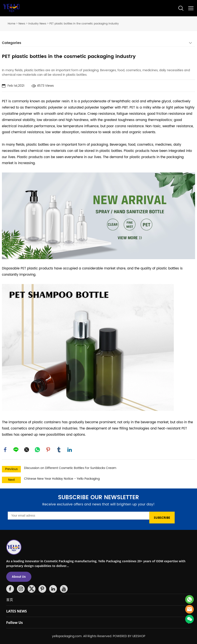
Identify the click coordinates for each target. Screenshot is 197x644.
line (16, 450)
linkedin (70, 450)
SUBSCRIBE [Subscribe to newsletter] (162, 518)
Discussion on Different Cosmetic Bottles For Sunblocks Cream (70, 468)
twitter (27, 450)
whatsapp (37, 450)
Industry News (37, 24)
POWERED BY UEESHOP (129, 636)
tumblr (59, 450)
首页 (10, 600)
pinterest (48, 450)
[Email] (79, 516)
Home (11, 24)
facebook (5, 450)
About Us (19, 577)
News (22, 24)
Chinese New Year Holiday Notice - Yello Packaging (62, 479)
